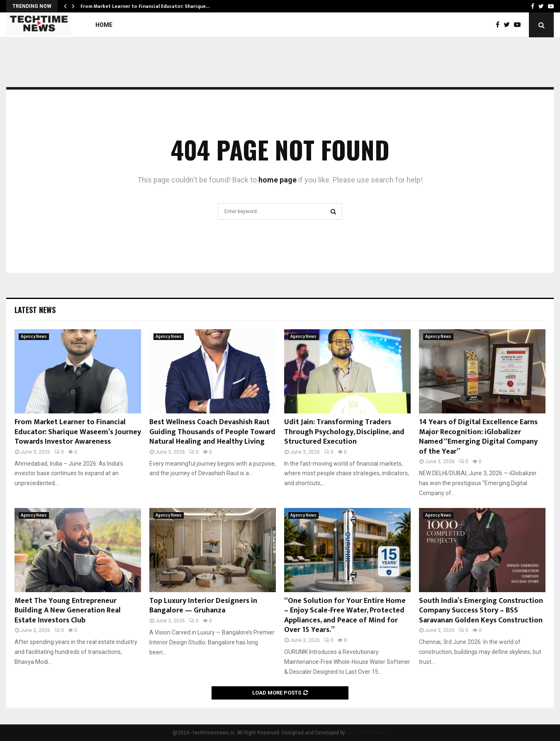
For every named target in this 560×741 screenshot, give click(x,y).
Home (104, 25)
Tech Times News (367, 733)
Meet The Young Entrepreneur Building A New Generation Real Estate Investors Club (68, 611)
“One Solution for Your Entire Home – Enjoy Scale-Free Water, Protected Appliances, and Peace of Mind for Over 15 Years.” (345, 615)
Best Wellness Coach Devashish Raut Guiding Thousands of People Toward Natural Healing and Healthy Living (212, 432)
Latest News (35, 310)
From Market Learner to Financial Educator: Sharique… (145, 6)
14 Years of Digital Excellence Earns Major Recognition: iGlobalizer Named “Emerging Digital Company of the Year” (478, 437)
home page (278, 180)
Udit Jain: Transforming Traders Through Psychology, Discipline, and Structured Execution (344, 432)
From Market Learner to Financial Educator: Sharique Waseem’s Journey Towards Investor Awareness (78, 432)
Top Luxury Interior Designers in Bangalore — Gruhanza (203, 606)
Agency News (34, 336)
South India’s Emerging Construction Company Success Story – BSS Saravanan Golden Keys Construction (481, 611)
